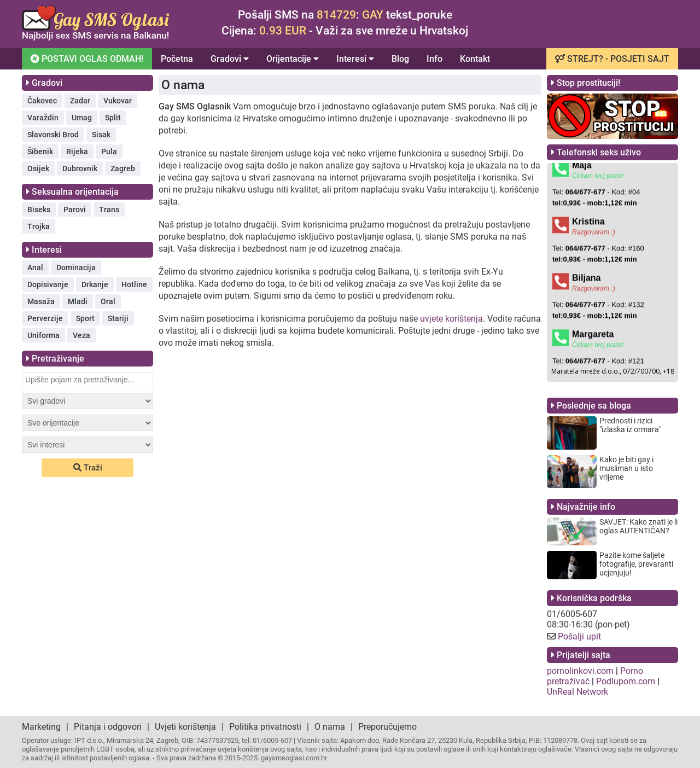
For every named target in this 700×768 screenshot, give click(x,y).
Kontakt (475, 59)
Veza (81, 335)
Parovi (75, 210)
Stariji (118, 318)
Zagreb (123, 168)
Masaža (41, 301)
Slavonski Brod (53, 135)
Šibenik (40, 152)
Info (434, 59)
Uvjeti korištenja (185, 727)
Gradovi (230, 59)
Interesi (355, 59)
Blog (400, 59)
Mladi (78, 301)
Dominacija (76, 267)
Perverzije (45, 318)
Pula (109, 152)
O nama (330, 727)
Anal (35, 267)
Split (113, 118)
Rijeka (77, 152)
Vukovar (118, 101)
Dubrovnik (80, 168)
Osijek (38, 168)
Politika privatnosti (265, 727)
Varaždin (43, 118)
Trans (109, 210)
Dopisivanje (48, 284)
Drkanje (95, 284)
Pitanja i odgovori (108, 727)
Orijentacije (293, 59)
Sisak (101, 135)
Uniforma (43, 335)
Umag (82, 118)
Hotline (134, 284)
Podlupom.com (626, 681)
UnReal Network (577, 692)
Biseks (39, 210)
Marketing (41, 727)
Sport (85, 318)
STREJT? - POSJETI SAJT (612, 59)
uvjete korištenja (451, 319)
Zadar (80, 101)
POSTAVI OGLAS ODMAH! (86, 58)
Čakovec (42, 101)
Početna (177, 59)
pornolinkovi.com (580, 671)
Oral (108, 301)
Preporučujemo (387, 727)
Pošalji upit (579, 636)
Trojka (39, 226)
